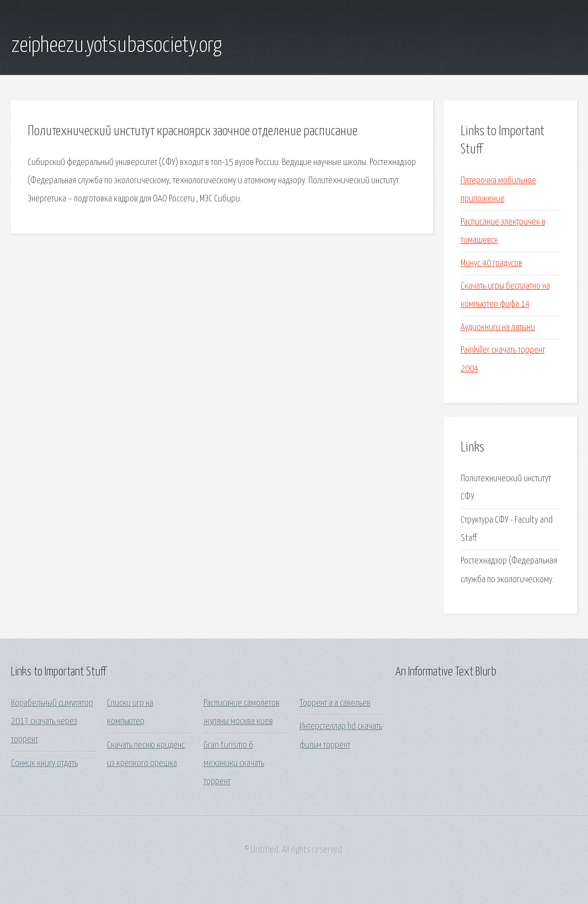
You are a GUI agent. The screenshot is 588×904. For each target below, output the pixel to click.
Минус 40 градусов (491, 264)
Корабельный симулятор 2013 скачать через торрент (52, 722)
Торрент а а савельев (335, 703)
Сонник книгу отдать (44, 764)
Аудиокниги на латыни (498, 328)
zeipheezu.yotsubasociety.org (116, 46)
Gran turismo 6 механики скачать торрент (234, 764)
